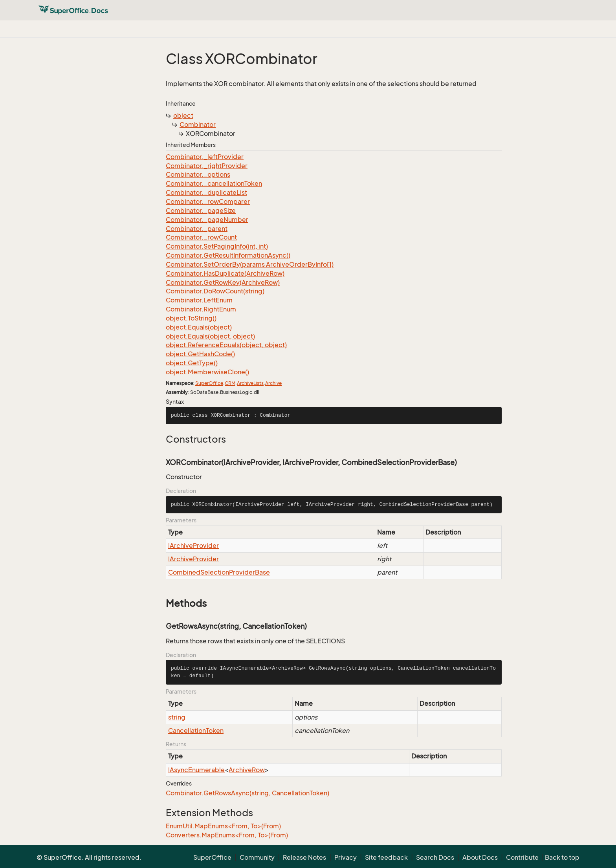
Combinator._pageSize (201, 211)
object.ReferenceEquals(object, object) (226, 345)
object (183, 115)
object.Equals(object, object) (210, 336)
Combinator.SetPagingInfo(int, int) (217, 246)
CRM (230, 383)
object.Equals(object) (199, 327)
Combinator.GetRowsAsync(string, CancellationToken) (247, 793)
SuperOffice (209, 383)
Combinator (198, 125)
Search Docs (435, 857)
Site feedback (386, 857)
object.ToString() (191, 318)
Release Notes (304, 857)
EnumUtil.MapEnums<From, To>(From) (223, 826)
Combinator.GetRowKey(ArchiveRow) (223, 282)
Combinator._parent (197, 229)
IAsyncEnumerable (196, 770)
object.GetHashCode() (200, 354)
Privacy (346, 857)
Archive (273, 383)
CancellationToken (196, 731)
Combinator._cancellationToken (214, 183)
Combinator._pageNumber (207, 220)
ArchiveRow (247, 770)
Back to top (562, 857)
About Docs (480, 857)
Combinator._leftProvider (205, 157)
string (177, 717)
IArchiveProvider (193, 546)
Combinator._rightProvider (207, 166)
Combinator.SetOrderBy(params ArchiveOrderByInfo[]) (250, 264)
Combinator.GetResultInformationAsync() (228, 255)
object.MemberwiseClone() (207, 372)
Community (257, 857)
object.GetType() (192, 363)
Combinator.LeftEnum (199, 300)
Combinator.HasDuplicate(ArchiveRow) (225, 273)
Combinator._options (198, 174)
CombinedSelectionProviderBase (219, 572)
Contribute (522, 857)
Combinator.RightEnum (201, 309)
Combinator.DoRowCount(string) (215, 291)
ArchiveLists (250, 383)
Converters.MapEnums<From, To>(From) (227, 835)
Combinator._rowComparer (208, 201)
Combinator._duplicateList (206, 192)
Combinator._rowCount (201, 237)
